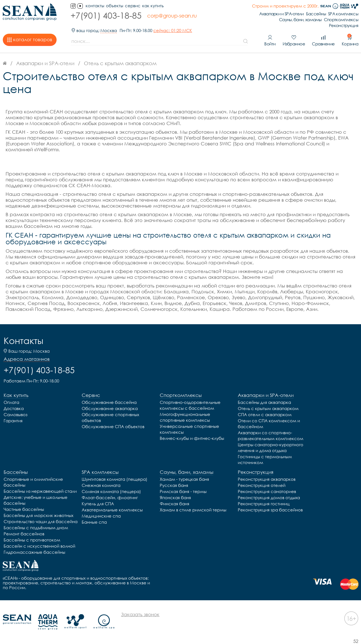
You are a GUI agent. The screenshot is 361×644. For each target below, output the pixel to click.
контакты (95, 6)
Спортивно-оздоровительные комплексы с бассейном (190, 405)
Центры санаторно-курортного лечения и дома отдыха (271, 447)
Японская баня (175, 497)
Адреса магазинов (27, 359)
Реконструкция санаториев (267, 491)
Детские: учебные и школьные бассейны (36, 500)
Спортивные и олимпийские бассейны (33, 482)
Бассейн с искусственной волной (39, 546)
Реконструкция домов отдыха (269, 497)
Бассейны (316, 14)
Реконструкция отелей (262, 485)
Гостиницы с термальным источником (265, 459)
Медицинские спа (101, 516)
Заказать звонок (140, 614)
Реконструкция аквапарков (267, 479)
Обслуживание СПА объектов (113, 426)
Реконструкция (344, 25)
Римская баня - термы (183, 491)
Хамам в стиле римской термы (193, 510)
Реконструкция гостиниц (264, 504)
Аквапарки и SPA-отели (281, 14)
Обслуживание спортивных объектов (110, 417)
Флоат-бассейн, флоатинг (110, 497)
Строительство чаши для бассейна (41, 521)
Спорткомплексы (341, 20)
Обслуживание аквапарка (110, 408)
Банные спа (94, 522)
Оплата (11, 402)
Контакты (23, 341)
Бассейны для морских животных (38, 515)
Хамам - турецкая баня (184, 479)
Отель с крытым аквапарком (268, 408)
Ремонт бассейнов (24, 534)
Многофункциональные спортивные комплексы (185, 417)
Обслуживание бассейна (109, 402)
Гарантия (13, 421)
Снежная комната (101, 485)
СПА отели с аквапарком (265, 414)
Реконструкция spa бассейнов (270, 510)
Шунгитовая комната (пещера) (115, 479)
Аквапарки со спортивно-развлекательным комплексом (271, 436)
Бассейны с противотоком (32, 540)
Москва (109, 31)
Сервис (133, 6)
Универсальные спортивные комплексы (189, 429)
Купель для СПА (98, 504)
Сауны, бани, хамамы (300, 20)
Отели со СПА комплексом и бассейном (269, 424)
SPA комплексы (343, 14)
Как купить (153, 6)
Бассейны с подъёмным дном (36, 528)
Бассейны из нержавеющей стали (40, 491)
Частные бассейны (24, 509)
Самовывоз (15, 414)
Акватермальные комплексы (112, 510)
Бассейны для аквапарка (264, 402)
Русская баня (174, 485)
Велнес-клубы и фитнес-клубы (192, 438)
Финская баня (175, 504)
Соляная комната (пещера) (111, 491)
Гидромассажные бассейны (34, 552)
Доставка (14, 408)
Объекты (115, 6)
